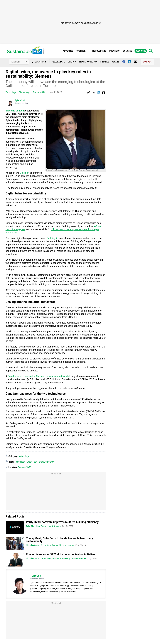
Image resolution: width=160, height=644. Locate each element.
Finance (105, 62)
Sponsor (81, 51)
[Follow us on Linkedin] (131, 62)
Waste (116, 62)
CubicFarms (52, 545)
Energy (72, 62)
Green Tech (32, 462)
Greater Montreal (79, 559)
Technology (11, 93)
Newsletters (99, 51)
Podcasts (114, 51)
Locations (39, 62)
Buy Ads (147, 62)
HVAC (50, 526)
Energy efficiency (46, 462)
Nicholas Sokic (33, 545)
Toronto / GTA (39, 93)
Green (43, 545)
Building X (52, 239)
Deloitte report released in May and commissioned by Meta (39, 377)
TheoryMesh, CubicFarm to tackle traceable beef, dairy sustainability (60, 540)
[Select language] (19, 62)
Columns (127, 51)
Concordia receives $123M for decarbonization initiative (60, 555)
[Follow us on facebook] (125, 62)
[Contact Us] (137, 62)
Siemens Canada (15, 111)
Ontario (57, 526)
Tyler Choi (20, 101)
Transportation (88, 62)
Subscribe (141, 51)
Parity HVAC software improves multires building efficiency (62, 522)
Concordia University (61, 559)
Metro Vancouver (67, 545)
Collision (24, 173)
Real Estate (58, 62)
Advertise (68, 51)
